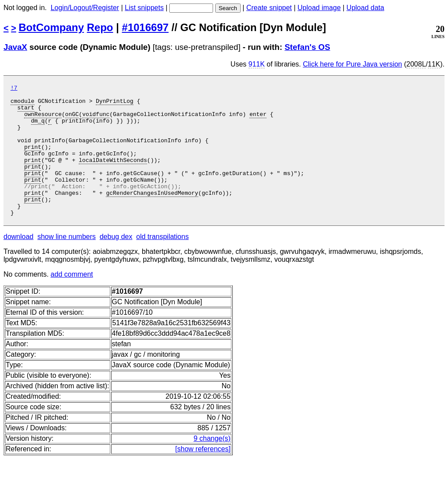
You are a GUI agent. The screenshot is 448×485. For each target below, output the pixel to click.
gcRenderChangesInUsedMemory (152, 215)
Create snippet (269, 8)
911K (257, 64)
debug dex (116, 263)
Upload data (365, 8)
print (33, 160)
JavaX (15, 47)
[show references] (203, 475)
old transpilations (162, 263)
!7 (14, 89)
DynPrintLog (115, 105)
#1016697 (145, 27)
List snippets (144, 8)
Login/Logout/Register (85, 8)
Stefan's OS (307, 47)
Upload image (319, 8)
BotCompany (51, 27)
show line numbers (66, 263)
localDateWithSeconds (113, 176)
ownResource (43, 120)
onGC (72, 120)
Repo (100, 27)
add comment (72, 300)
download (19, 263)
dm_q (38, 128)
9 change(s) (212, 465)
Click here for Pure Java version (352, 64)
